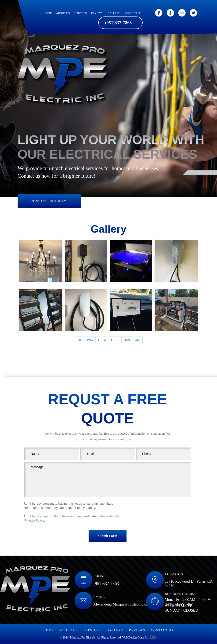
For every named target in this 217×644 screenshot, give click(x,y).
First (79, 340)
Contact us (133, 13)
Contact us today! (49, 201)
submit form (107, 536)
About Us (63, 13)
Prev (90, 340)
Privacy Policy (34, 520)
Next (127, 340)
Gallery (114, 13)
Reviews (97, 13)
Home (48, 13)
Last (137, 340)
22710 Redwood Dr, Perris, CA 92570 (188, 584)
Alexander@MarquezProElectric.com (122, 604)
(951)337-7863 (118, 22)
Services (80, 13)
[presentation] (158, 512)
